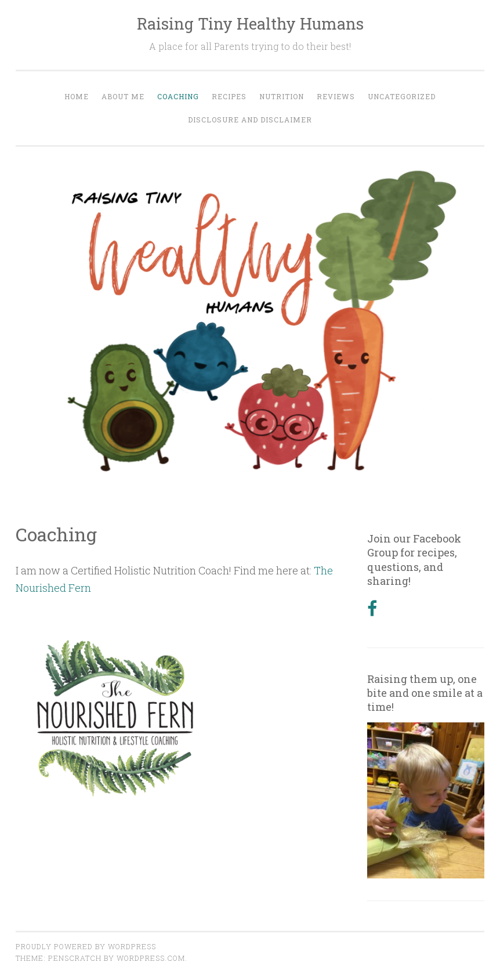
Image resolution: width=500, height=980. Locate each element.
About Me (123, 96)
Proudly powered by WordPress (86, 946)
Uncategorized (402, 96)
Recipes (229, 96)
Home (77, 96)
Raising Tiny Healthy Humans (250, 23)
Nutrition (282, 96)
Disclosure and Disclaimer (250, 120)
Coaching (178, 96)
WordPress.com (151, 958)
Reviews (336, 96)
